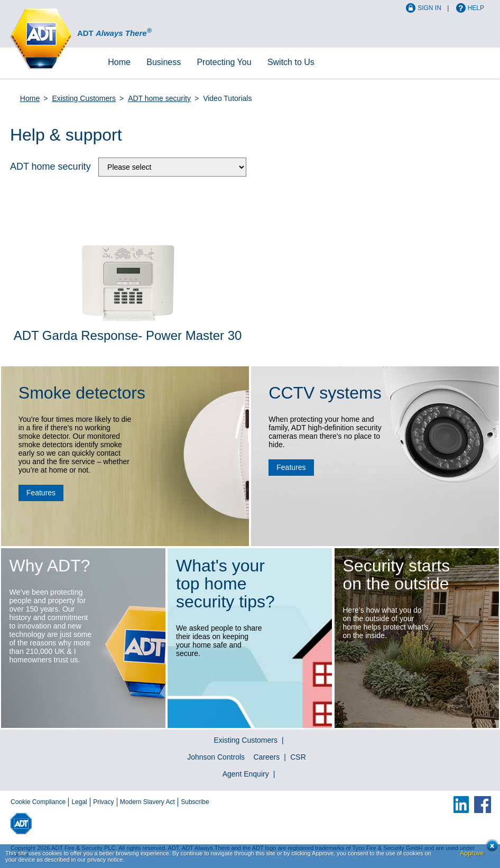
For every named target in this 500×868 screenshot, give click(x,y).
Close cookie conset (489, 849)
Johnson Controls (216, 757)
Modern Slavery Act (147, 802)
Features (41, 493)
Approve (472, 853)
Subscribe (195, 802)
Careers (266, 757)
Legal (79, 802)
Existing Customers (84, 98)
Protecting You (224, 62)
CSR (298, 757)
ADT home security (159, 98)
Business (164, 62)
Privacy (103, 802)
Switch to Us (291, 62)
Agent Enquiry (246, 774)
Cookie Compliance (38, 802)
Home (119, 62)
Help (476, 8)
